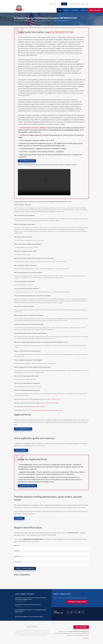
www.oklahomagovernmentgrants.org (80, 632)
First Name (17, 546)
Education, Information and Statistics (28, 21)
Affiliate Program (75, 4)
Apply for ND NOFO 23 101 (59, 32)
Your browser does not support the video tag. (44, 182)
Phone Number (18, 562)
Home (60, 10)
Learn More (19, 518)
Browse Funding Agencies (22, 617)
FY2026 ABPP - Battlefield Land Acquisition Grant (28, 605)
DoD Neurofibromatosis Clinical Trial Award (34, 407)
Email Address (17, 556)
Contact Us (84, 10)
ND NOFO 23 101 (66, 21)
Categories (75, 10)
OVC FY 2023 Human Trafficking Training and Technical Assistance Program (44, 410)
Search (64, 4)
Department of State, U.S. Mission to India (50, 21)
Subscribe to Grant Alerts (77, 602)
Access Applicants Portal (27, 486)
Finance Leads (85, 4)
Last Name (17, 551)
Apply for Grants (95, 10)
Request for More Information (25, 568)
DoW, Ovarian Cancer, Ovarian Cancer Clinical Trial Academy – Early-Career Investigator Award (31, 599)
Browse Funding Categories (36, 617)
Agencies (66, 10)
